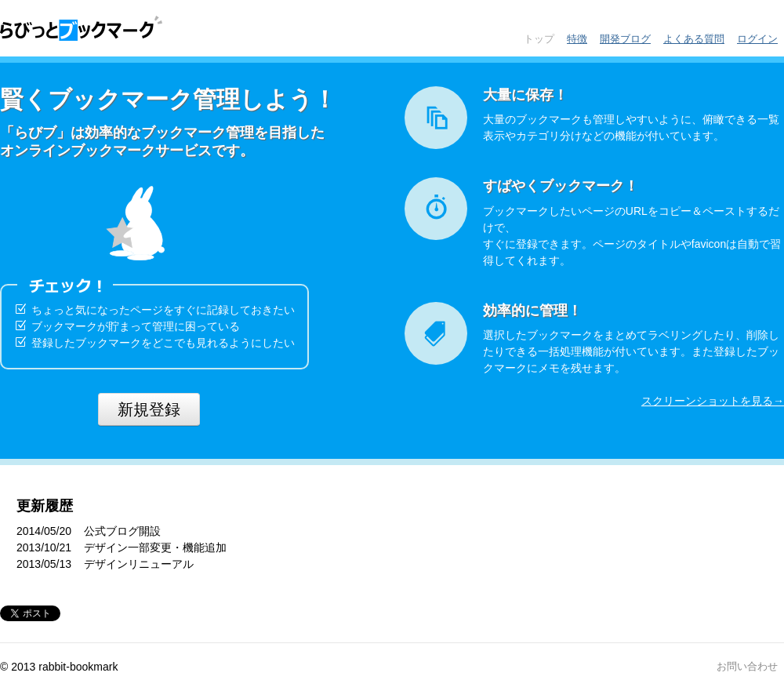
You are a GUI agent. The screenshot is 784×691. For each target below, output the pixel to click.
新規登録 (149, 409)
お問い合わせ (747, 666)
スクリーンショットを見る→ (713, 401)
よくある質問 (694, 39)
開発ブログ (625, 39)
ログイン (757, 39)
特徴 (577, 39)
